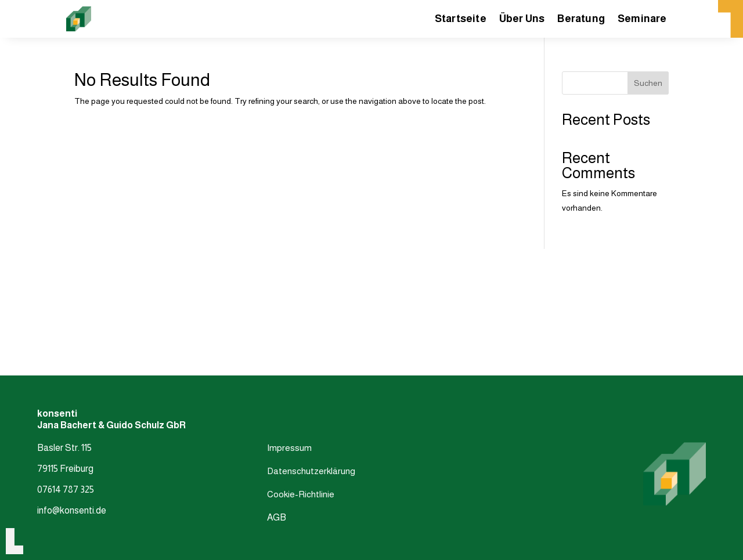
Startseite (461, 19)
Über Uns (522, 19)
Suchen (648, 83)
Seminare (642, 19)
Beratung (581, 19)
